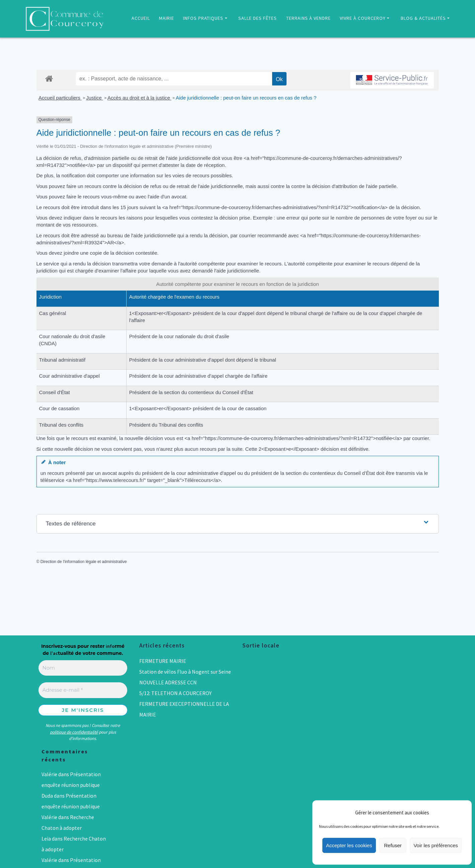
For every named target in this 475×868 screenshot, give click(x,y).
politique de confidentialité (74, 732)
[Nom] (83, 668)
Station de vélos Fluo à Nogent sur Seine (185, 672)
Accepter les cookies (349, 845)
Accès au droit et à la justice (139, 98)
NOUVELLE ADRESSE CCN (168, 682)
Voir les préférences (436, 845)
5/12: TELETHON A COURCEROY (175, 693)
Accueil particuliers (60, 98)
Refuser (393, 845)
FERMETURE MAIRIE (163, 661)
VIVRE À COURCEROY (363, 18)
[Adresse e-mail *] (83, 690)
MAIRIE (167, 18)
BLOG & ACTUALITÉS (423, 18)
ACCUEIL (141, 18)
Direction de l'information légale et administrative (84, 562)
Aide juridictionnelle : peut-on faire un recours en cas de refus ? (246, 98)
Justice (95, 98)
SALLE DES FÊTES (258, 18)
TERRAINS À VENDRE (308, 18)
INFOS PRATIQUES (203, 18)
